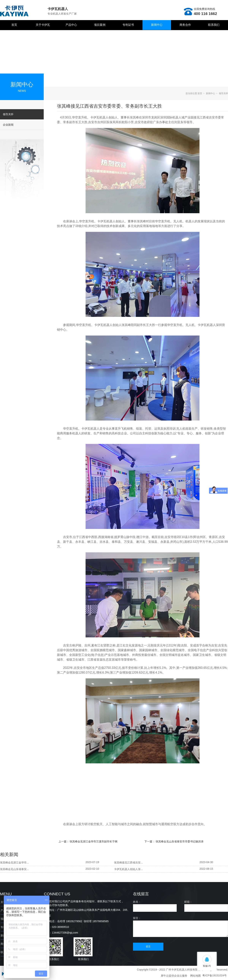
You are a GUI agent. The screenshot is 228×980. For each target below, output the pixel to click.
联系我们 (214, 25)
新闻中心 (157, 25)
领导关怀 (8, 114)
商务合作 (185, 25)
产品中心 (71, 25)
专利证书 (128, 25)
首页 (14, 25)
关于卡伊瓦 (43, 25)
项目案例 (100, 25)
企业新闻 (8, 125)
